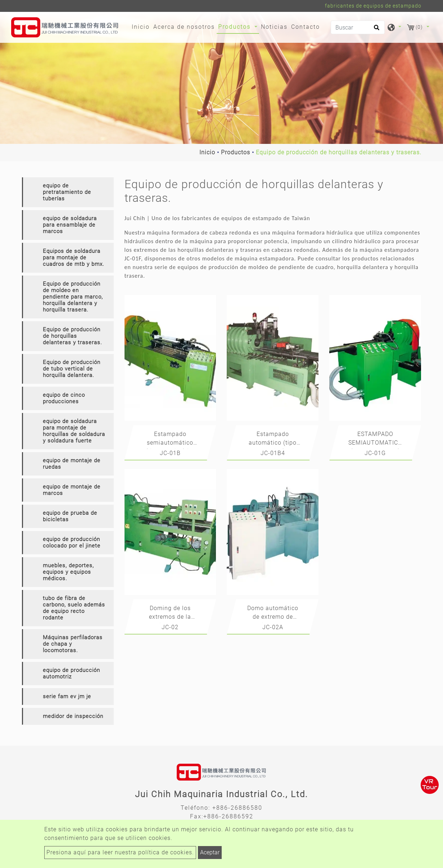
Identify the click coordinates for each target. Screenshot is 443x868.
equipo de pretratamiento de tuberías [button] (67, 192)
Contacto (306, 27)
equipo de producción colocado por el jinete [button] (72, 542)
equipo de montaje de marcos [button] (72, 490)
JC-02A (273, 627)
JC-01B (170, 453)
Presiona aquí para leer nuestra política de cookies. (120, 852)
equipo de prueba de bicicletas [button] (70, 516)
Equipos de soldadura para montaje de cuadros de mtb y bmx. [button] (74, 258)
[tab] (68, 192)
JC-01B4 (273, 453)
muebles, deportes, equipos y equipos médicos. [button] (68, 572)
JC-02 (170, 627)
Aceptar (210, 852)
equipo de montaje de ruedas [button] (72, 464)
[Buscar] (358, 27)
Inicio (142, 26)
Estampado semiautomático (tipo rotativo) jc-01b (170, 440)
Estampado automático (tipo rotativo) (273, 440)
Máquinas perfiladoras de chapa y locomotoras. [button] (73, 644)
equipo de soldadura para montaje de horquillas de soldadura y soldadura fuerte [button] (74, 431)
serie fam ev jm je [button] (67, 696)
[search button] (376, 30)
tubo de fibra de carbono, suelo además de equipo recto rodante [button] (74, 608)
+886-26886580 (237, 808)
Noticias (274, 27)
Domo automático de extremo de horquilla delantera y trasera (273, 614)
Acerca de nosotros (184, 27)
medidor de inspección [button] (73, 716)
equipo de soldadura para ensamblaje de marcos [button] (70, 225)
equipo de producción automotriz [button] (71, 673)
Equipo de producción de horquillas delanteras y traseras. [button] (73, 336)
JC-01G (375, 453)
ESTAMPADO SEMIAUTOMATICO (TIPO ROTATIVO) (375, 440)
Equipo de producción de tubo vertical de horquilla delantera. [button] (72, 369)
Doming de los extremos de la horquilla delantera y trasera (170, 614)
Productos (236, 152)
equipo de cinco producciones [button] (64, 398)
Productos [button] (235, 27)
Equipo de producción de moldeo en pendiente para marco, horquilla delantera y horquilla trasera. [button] (73, 297)
